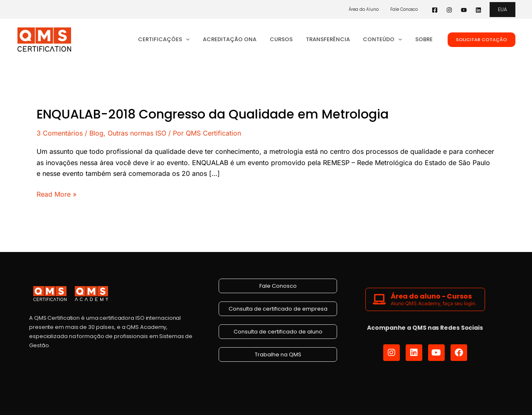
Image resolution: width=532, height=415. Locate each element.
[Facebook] (435, 10)
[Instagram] (449, 10)
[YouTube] (464, 10)
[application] (199, 40)
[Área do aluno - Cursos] (379, 299)
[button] (502, 10)
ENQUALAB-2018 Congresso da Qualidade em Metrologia (213, 114)
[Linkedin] (478, 10)
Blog (96, 133)
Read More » (57, 194)
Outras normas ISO (137, 133)
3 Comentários (60, 133)
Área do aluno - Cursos (431, 296)
